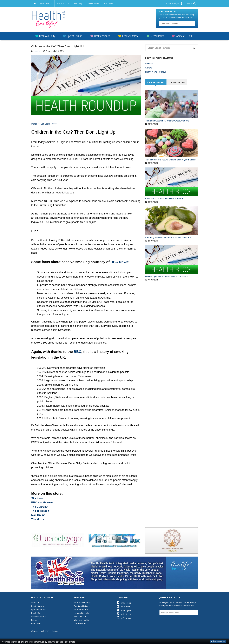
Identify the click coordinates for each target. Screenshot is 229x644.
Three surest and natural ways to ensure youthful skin (171, 158)
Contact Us (36, 621)
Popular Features (156, 80)
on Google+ (124, 608)
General (149, 66)
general (37, 49)
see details (70, 642)
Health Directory (46, 3)
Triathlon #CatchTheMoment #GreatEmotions (167, 119)
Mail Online (38, 513)
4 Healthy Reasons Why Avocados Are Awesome (168, 236)
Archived (149, 62)
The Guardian (40, 505)
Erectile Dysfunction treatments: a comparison (167, 274)
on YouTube (124, 616)
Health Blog (78, 3)
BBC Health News (42, 501)
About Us (35, 601)
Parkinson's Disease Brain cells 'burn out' (165, 197)
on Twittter (123, 605)
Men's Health (155, 34)
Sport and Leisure (82, 604)
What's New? (108, 3)
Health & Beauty (45, 34)
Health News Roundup (156, 70)
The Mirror (38, 517)
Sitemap (55, 629)
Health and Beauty (82, 601)
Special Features (63, 3)
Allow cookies (218, 641)
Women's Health (182, 34)
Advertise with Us (93, 3)
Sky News (37, 496)
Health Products (100, 34)
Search (191, 3)
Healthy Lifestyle (128, 34)
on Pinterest (124, 612)
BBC (78, 350)
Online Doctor (80, 621)
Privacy (34, 618)
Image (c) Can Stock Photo (44, 122)
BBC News (119, 260)
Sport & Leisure (73, 34)
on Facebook (124, 601)
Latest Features (177, 80)
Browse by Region (174, 3)
